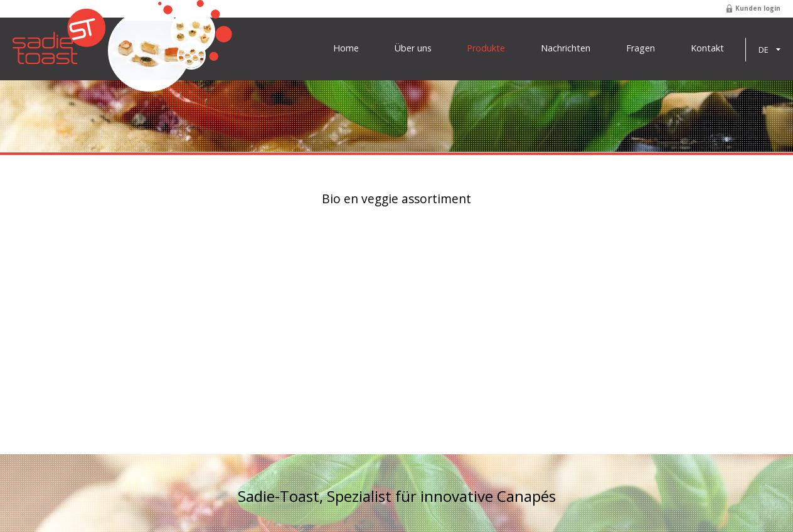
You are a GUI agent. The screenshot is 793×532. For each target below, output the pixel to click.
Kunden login (758, 8)
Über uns (413, 48)
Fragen (641, 48)
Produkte (486, 48)
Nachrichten (566, 48)
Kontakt (707, 48)
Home (346, 48)
